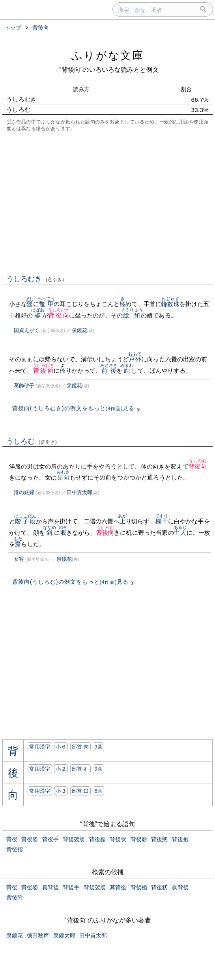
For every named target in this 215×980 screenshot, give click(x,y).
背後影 (139, 839)
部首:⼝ (80, 791)
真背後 (50, 887)
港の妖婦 (24, 492)
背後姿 (30, 839)
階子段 (25, 521)
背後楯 (97, 839)
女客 (19, 559)
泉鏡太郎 (64, 935)
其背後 (118, 887)
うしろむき (35, 279)
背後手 (50, 839)
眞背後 (180, 887)
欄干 (162, 521)
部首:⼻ (80, 769)
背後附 (15, 898)
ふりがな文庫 (108, 55)
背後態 (159, 839)
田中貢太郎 (79, 492)
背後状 (118, 839)
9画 (98, 747)
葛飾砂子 (24, 385)
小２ (61, 769)
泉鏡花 (79, 330)
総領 (132, 315)
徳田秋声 (38, 935)
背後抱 (180, 839)
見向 (63, 477)
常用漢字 (40, 747)
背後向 (59, 315)
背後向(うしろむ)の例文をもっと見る (70, 582)
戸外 (135, 359)
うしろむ (32, 441)
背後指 (15, 849)
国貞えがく (27, 330)
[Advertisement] (107, 202)
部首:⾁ (80, 747)
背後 (12, 839)
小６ (61, 747)
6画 (98, 791)
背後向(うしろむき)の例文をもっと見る (73, 408)
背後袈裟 (74, 839)
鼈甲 (46, 304)
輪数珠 (170, 304)
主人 (180, 533)
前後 (109, 371)
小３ (61, 791)
